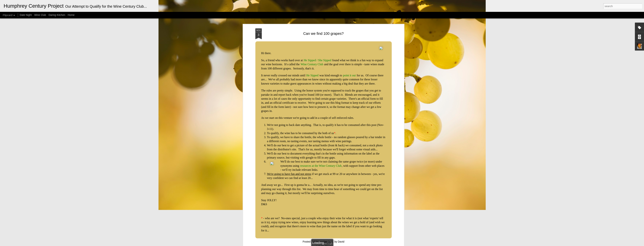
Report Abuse (355, 244)
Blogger (344, 244)
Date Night (26, 15)
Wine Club (40, 15)
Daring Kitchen (57, 15)
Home (71, 15)
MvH (327, 244)
